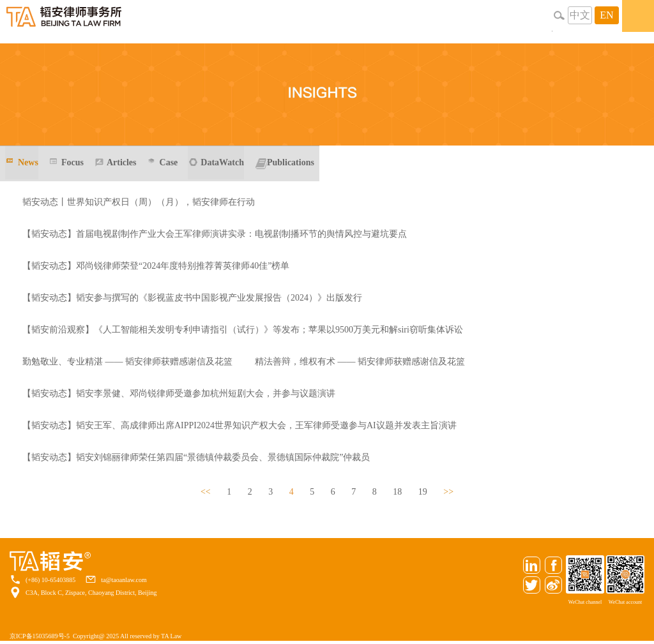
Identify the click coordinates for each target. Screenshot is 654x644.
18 (397, 492)
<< (206, 492)
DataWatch (222, 162)
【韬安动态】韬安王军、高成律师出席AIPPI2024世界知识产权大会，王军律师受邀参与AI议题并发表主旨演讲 (240, 425)
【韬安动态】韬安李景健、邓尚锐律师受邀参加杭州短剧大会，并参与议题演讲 (179, 393)
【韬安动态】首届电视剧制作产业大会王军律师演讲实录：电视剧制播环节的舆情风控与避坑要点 (215, 234)
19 (423, 492)
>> (448, 492)
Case (169, 162)
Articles (122, 162)
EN (606, 15)
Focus (72, 162)
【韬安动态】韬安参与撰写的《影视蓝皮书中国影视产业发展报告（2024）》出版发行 (192, 298)
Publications (291, 162)
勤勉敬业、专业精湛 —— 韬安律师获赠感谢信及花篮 (127, 362)
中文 (580, 15)
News (28, 162)
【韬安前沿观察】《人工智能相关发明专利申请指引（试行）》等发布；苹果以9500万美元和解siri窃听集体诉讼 (243, 330)
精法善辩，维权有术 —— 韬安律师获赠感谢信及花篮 (360, 362)
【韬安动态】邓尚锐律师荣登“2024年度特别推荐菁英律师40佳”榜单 (156, 266)
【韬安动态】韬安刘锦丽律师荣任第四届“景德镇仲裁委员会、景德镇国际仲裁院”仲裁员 (196, 457)
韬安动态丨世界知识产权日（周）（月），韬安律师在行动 (139, 202)
